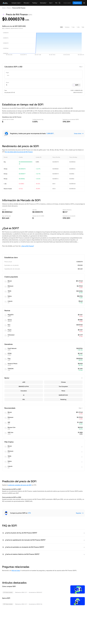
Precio (9, 8)
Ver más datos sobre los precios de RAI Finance (19, 152)
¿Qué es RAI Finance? (28, 246)
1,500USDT (50, 133)
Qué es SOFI (6, 598)
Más (80, 67)
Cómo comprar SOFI (9, 586)
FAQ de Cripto (16, 571)
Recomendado (43, 408)
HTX (29, 513)
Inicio (4, 8)
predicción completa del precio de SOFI (20, 485)
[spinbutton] (43, 75)
